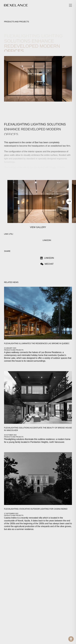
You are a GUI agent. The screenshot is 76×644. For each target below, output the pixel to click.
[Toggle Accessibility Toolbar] (71, 639)
